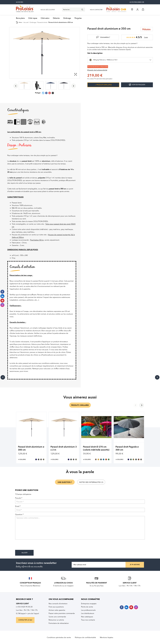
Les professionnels (88, 610)
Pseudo (19, 498)
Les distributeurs (88, 613)
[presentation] (32, 546)
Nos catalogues (87, 617)
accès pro (20, 2)
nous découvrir (48, 10)
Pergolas (78, 18)
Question (19, 515)
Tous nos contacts (88, 620)
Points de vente (87, 607)
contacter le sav (25, 620)
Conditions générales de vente (59, 637)
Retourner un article (56, 620)
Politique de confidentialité (85, 637)
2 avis (146, 37)
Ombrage (67, 18)
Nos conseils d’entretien (58, 604)
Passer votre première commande (62, 613)
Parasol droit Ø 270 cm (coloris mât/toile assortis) (96, 448)
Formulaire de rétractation (59, 623)
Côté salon (45, 18)
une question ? (65, 482)
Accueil (26, 22)
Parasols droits (42, 22)
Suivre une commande (57, 617)
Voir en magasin (137, 85)
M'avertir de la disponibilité (97, 70)
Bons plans (20, 18)
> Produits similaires (103, 85)
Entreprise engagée (89, 604)
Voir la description (95, 53)
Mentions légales (107, 637)
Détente (56, 18)
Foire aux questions (56, 607)
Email (18, 506)
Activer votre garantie (57, 610)
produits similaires (80, 405)
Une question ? (105, 37)
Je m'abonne (135, 565)
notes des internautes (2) (91, 482)
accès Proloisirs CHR (137, 2)
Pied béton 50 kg (37, 240)
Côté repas (33, 18)
